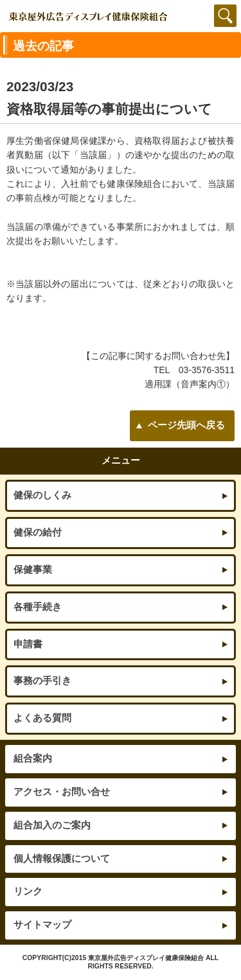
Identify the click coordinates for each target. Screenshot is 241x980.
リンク (28, 891)
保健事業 (33, 570)
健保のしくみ (42, 495)
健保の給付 (38, 532)
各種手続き (38, 607)
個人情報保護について (62, 859)
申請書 (28, 644)
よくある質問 (42, 718)
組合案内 (33, 758)
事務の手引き (42, 681)
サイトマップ (42, 925)
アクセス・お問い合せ (62, 792)
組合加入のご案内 (52, 825)
